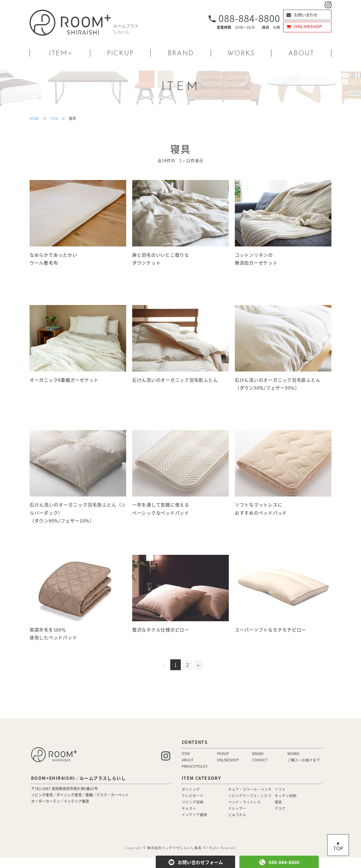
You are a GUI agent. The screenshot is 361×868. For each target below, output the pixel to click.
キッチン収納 (286, 806)
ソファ (280, 799)
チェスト (189, 818)
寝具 (278, 812)
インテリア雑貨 (194, 825)
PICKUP (120, 53)
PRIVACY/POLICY (195, 776)
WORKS (241, 53)
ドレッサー (237, 818)
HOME (35, 118)
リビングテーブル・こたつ (250, 806)
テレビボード (193, 806)
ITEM (58, 53)
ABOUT (301, 53)
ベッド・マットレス (244, 812)
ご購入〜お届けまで (304, 770)
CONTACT (260, 770)
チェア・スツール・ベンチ (250, 799)
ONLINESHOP (304, 27)
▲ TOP (338, 846)
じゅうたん (237, 825)
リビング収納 (193, 812)
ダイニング (191, 799)
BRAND (181, 53)
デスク (280, 818)
